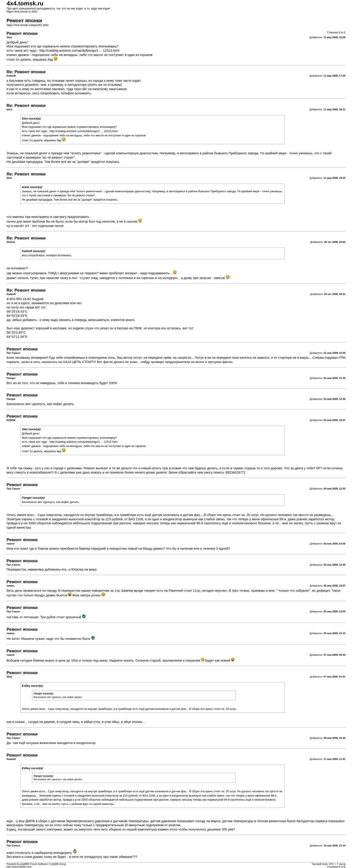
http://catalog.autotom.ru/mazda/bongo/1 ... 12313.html (79, 51)
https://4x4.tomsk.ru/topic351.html (27, 25)
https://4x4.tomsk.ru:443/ (22, 12)
